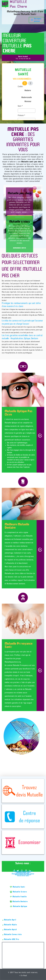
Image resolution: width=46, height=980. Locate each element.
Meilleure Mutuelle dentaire (23, 871)
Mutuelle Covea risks (12, 935)
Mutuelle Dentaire (19, 902)
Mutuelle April (9, 920)
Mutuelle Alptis (10, 925)
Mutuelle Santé (18, 887)
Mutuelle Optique (18, 906)
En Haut (23, 976)
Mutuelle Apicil (10, 930)
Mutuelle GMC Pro (11, 939)
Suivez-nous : (23, 863)
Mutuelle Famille (18, 897)
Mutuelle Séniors (18, 892)
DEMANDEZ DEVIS (20, 248)
